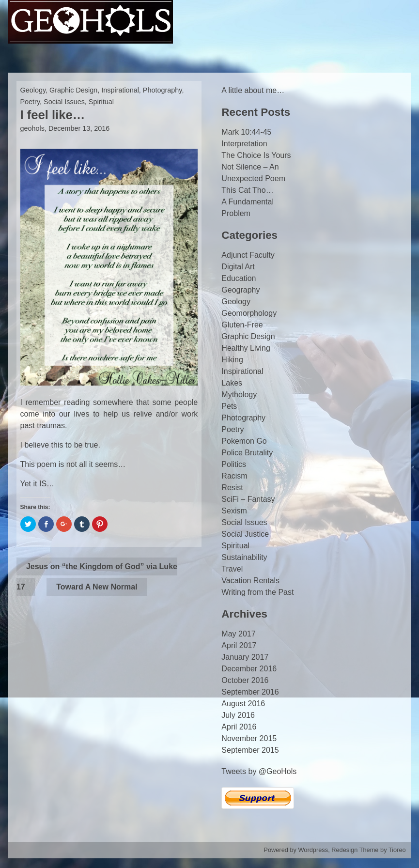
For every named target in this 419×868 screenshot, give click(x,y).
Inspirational (120, 90)
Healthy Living (246, 348)
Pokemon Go (244, 441)
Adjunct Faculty (248, 255)
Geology (33, 90)
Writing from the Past (257, 592)
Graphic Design (73, 90)
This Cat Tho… (247, 190)
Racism (234, 476)
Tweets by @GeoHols (259, 771)
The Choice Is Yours (256, 155)
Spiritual (101, 102)
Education (239, 278)
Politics (234, 464)
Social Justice (245, 534)
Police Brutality (247, 453)
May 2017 (238, 634)
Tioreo (397, 850)
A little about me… (253, 90)
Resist (232, 488)
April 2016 (239, 727)
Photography (163, 90)
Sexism (234, 511)
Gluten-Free (242, 325)
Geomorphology (249, 313)
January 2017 (245, 657)
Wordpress (313, 850)
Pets (229, 406)
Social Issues (64, 102)
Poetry (30, 102)
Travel (232, 569)
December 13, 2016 (79, 128)
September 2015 (250, 750)
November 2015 (249, 738)
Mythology (239, 395)
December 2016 (249, 669)
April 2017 (239, 645)
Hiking (232, 360)
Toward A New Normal (97, 587)
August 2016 (243, 704)
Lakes (232, 383)
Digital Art (238, 267)
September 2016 (250, 692)
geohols (32, 128)
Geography (241, 290)
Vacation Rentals (250, 581)
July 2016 (238, 715)
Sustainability (244, 557)
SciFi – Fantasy (248, 499)
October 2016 (245, 680)
